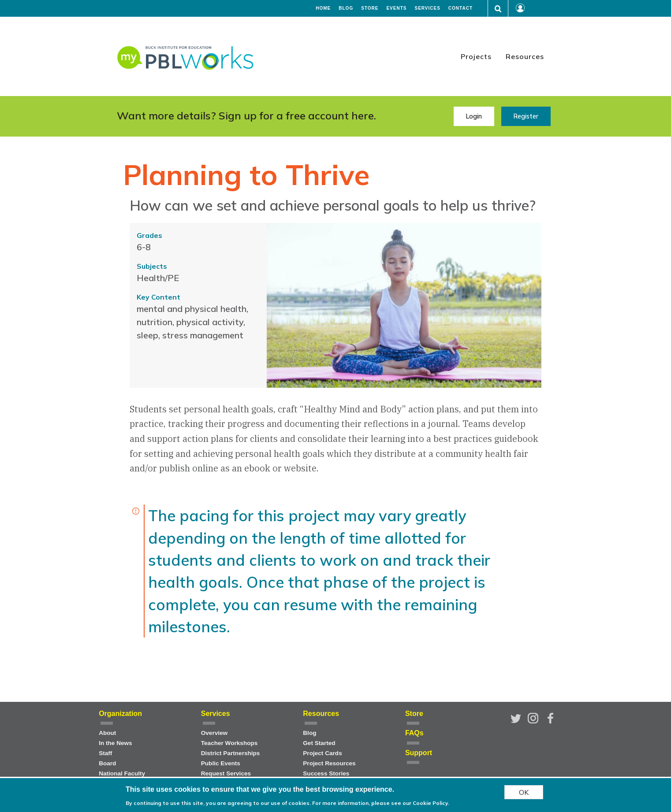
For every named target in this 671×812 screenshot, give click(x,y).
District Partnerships (231, 753)
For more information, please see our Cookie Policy (380, 803)
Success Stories (326, 773)
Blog (346, 8)
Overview (214, 733)
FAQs (414, 733)
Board (107, 763)
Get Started (319, 743)
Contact (460, 8)
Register (526, 116)
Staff (105, 753)
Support (419, 753)
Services (427, 8)
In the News (116, 743)
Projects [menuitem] (476, 56)
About (107, 733)
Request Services (226, 773)
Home (323, 8)
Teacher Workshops (229, 743)
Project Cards (322, 753)
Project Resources (329, 763)
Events (396, 8)
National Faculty (122, 773)
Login (474, 116)
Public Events (221, 763)
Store (370, 8)
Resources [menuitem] (525, 56)
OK (524, 792)
